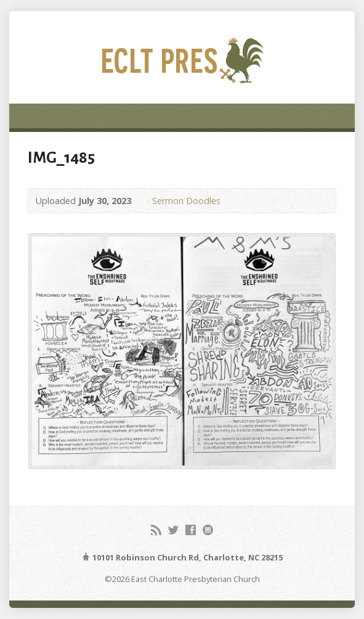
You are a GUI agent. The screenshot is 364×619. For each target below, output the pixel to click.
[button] (182, 351)
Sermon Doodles (186, 201)
